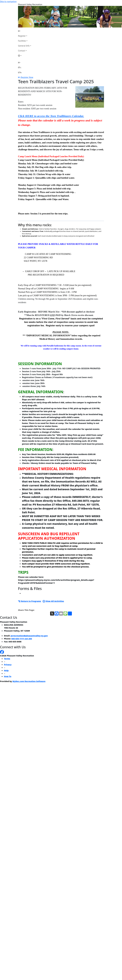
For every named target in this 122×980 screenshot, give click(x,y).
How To (8, 676)
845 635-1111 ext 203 (22, 639)
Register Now (27, 77)
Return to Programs (30, 601)
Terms (7, 659)
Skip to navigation (8, 1)
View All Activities (53, 601)
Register (22, 36)
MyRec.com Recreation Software (29, 681)
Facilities (22, 41)
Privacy (8, 665)
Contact (22, 51)
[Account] (25, 56)
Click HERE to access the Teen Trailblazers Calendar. (51, 116)
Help (6, 670)
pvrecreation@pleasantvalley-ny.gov (29, 636)
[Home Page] (25, 31)
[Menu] (20, 72)
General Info (24, 46)
